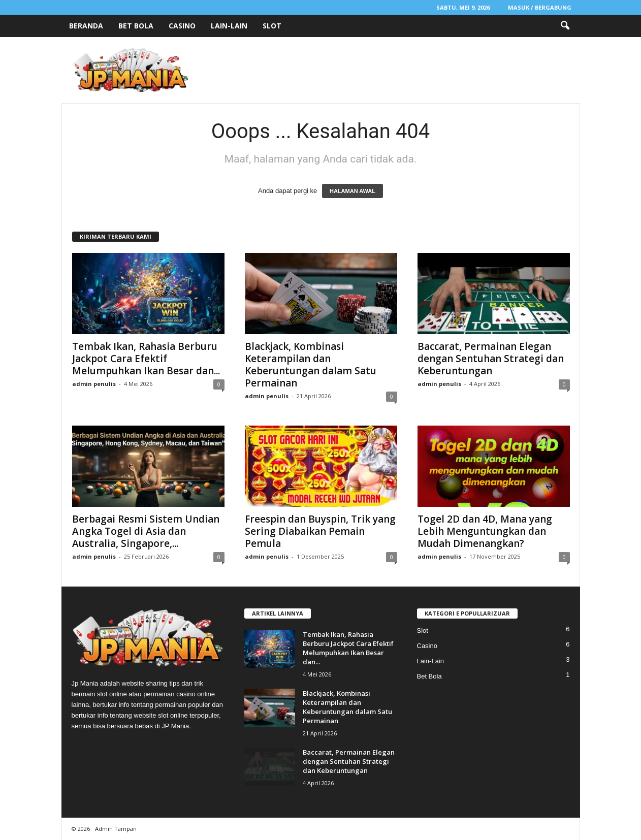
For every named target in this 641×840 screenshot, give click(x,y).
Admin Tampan (116, 829)
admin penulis (94, 384)
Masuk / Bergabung (540, 7)
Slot (272, 26)
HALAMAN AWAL (352, 191)
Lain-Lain (229, 26)
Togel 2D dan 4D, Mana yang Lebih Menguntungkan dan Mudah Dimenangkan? (485, 531)
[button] (565, 26)
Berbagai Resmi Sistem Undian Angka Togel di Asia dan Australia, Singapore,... (146, 531)
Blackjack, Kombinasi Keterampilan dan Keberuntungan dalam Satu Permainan (311, 365)
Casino (182, 26)
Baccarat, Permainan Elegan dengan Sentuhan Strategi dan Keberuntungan (491, 359)
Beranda (86, 26)
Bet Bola (136, 26)
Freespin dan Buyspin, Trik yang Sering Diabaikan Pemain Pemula (320, 531)
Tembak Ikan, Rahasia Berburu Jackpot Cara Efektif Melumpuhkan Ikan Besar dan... (146, 359)
